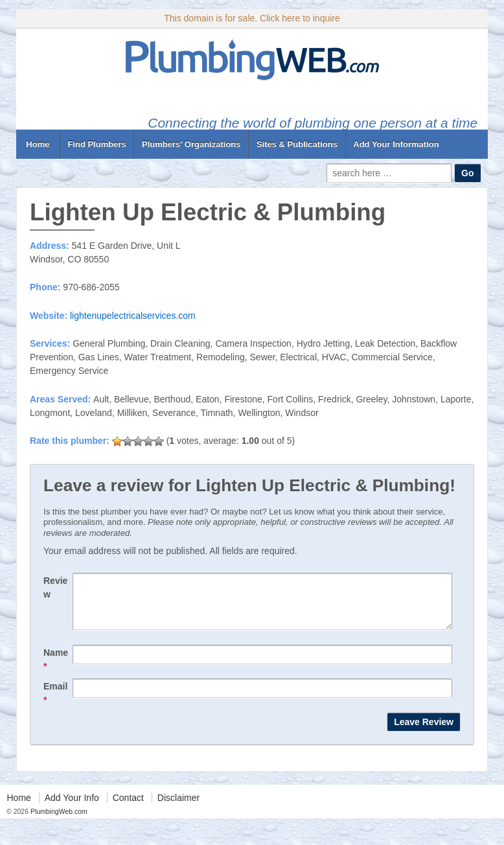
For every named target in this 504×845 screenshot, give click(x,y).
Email (55, 703)
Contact (128, 807)
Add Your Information (396, 144)
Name (56, 669)
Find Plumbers (97, 144)
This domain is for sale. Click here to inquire (252, 18)
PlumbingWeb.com (58, 821)
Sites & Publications (297, 144)
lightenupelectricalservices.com (133, 316)
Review (55, 587)
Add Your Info (72, 807)
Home (38, 144)
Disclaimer (178, 807)
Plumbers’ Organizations (191, 144)
